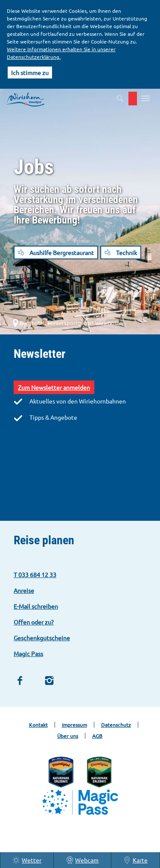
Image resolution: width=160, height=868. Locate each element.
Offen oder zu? (34, 622)
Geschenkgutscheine (42, 638)
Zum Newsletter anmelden (54, 387)
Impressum (74, 725)
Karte (135, 860)
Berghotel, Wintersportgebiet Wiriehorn (65, 323)
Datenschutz (116, 725)
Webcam (83, 860)
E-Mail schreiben (36, 606)
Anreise (24, 590)
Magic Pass (28, 653)
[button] (133, 99)
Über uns (68, 736)
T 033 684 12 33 (35, 575)
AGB (97, 736)
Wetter (27, 860)
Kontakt (38, 725)
